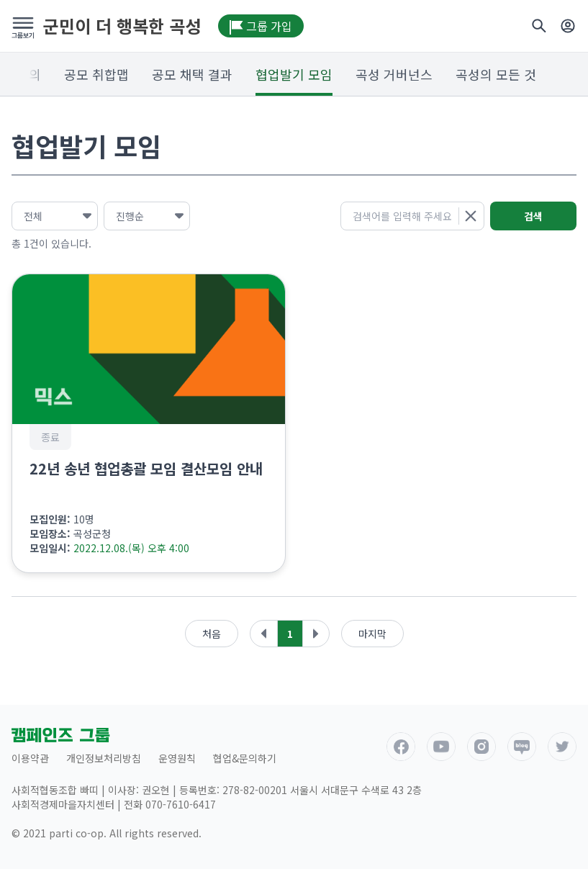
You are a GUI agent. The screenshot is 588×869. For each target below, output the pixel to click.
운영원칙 (177, 758)
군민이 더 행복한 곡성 (122, 26)
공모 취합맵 (96, 74)
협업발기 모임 (294, 74)
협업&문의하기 (245, 758)
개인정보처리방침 (104, 758)
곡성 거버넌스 (394, 74)
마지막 (372, 634)
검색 (533, 216)
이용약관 (30, 758)
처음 (212, 634)
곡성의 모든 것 (496, 74)
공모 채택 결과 (192, 74)
